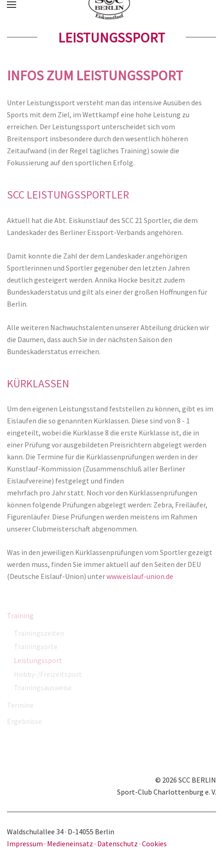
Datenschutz (117, 844)
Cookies (154, 844)
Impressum (26, 844)
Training (20, 615)
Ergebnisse (24, 721)
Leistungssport (38, 660)
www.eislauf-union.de (140, 576)
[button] (12, 5)
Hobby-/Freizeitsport (48, 674)
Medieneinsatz (70, 844)
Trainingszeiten (39, 633)
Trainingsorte (36, 646)
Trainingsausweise (43, 687)
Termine (20, 705)
